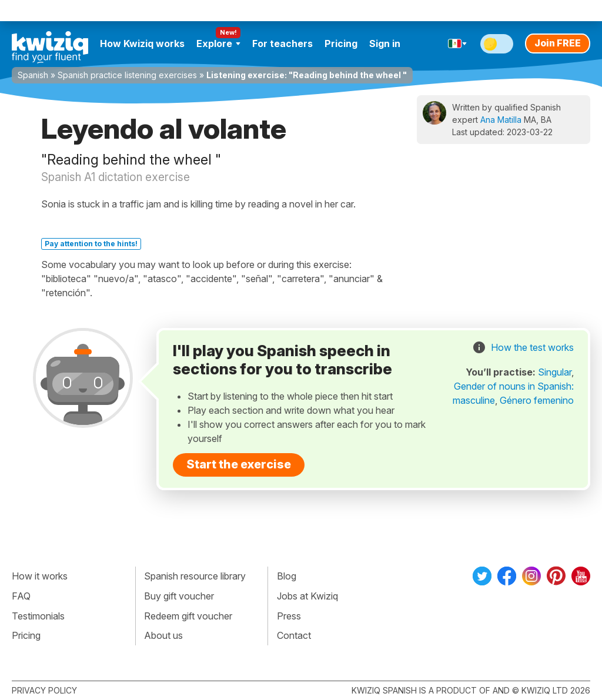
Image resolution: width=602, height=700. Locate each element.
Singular (555, 372)
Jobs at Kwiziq (307, 596)
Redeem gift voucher (188, 616)
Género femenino (537, 400)
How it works (40, 576)
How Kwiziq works (142, 43)
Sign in (385, 43)
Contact (294, 635)
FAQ (21, 596)
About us (163, 635)
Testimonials (38, 616)
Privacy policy (44, 690)
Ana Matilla (501, 120)
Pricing (341, 43)
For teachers (282, 43)
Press (289, 616)
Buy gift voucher (179, 596)
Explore (218, 43)
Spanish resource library (195, 576)
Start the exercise (239, 464)
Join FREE (558, 43)
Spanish (33, 75)
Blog (287, 576)
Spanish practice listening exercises (127, 75)
